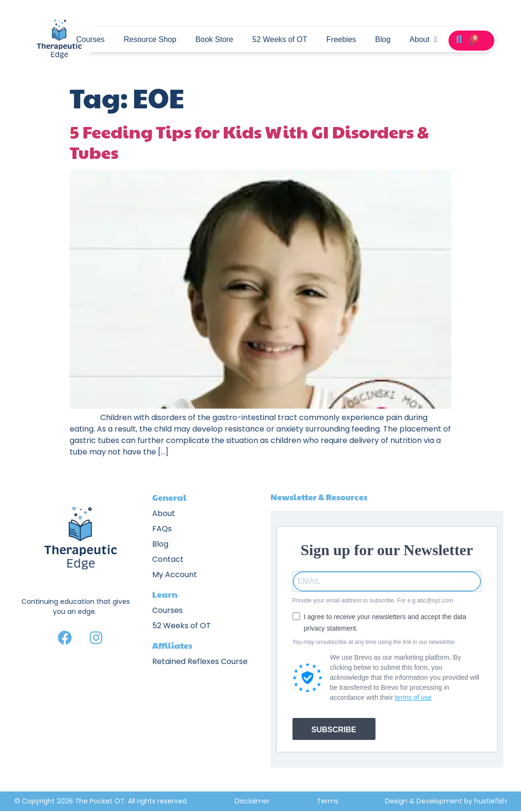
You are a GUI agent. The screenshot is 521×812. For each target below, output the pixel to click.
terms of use (413, 697)
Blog (383, 39)
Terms (328, 801)
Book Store (214, 39)
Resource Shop (150, 39)
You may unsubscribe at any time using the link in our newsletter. (375, 642)
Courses (91, 39)
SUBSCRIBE (334, 730)
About (423, 40)
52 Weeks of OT (280, 39)
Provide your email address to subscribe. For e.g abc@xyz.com (373, 601)
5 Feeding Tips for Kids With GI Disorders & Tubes (249, 142)
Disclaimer (252, 801)
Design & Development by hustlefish (446, 801)
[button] (459, 40)
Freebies (341, 39)
